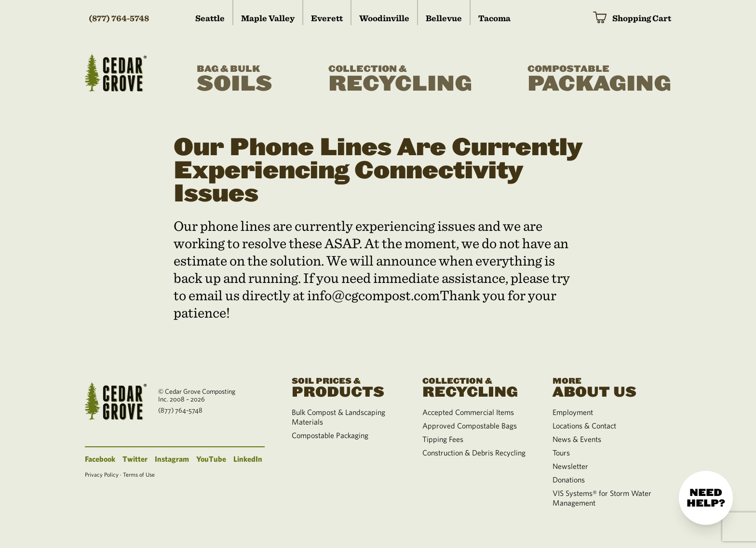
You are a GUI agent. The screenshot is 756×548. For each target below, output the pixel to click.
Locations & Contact (584, 426)
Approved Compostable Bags (470, 426)
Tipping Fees (443, 439)
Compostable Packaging (330, 435)
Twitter (135, 459)
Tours (561, 453)
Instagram (172, 459)
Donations (569, 480)
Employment (573, 412)
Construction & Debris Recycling (474, 453)
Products (345, 387)
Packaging (599, 79)
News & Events (577, 439)
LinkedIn (248, 459)
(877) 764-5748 (119, 18)
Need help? (706, 498)
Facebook (100, 459)
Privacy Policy (102, 474)
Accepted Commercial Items (468, 412)
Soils (235, 79)
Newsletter (570, 466)
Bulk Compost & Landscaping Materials (338, 417)
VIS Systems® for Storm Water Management (602, 498)
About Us (606, 387)
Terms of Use (139, 474)
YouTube (211, 459)
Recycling (400, 79)
